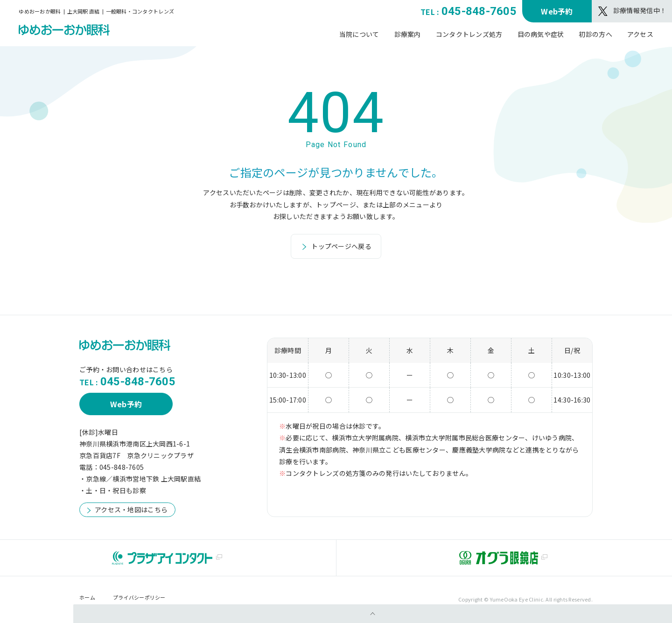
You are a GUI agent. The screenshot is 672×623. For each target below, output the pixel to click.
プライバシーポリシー (139, 598)
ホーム (87, 598)
